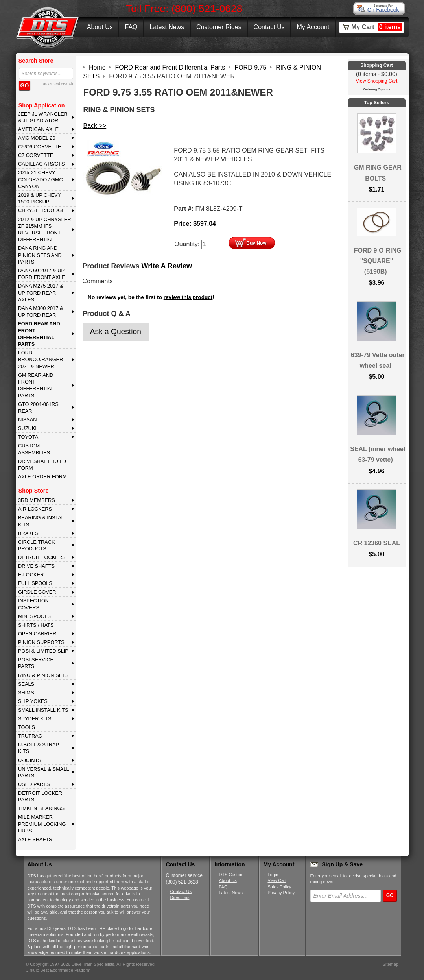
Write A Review (167, 266)
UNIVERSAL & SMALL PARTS (44, 772)
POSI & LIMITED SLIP (43, 651)
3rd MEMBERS (37, 500)
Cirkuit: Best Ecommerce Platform (58, 970)
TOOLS (27, 727)
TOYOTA (28, 437)
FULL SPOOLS (35, 583)
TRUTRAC (30, 736)
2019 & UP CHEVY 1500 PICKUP (40, 198)
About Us (100, 27)
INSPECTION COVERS (33, 604)
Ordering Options (377, 89)
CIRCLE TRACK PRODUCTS (37, 545)
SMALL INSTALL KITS (43, 710)
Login (273, 875)
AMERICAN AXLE (38, 129)
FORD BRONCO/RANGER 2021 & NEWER (41, 360)
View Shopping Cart (377, 81)
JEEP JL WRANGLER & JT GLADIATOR (43, 117)
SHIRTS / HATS (36, 625)
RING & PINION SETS (43, 675)
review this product (188, 297)
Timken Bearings (41, 808)
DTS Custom (231, 875)
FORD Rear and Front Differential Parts (39, 334)
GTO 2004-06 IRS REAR (38, 408)
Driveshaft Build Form (42, 465)
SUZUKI (27, 428)
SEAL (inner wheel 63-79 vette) (378, 454)
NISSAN (28, 420)
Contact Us (269, 27)
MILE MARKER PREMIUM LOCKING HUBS (42, 824)
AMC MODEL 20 (37, 138)
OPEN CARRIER (37, 634)
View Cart (277, 880)
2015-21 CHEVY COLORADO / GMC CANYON (41, 179)
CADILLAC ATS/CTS (41, 164)
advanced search (58, 84)
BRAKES (28, 533)
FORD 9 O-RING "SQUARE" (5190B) (378, 261)
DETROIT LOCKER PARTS (40, 796)
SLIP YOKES (33, 701)
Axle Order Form (42, 477)
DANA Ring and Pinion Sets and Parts (40, 255)
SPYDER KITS (35, 719)
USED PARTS (34, 784)
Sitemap (391, 964)
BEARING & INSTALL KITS (42, 521)
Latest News (167, 27)
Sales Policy (280, 887)
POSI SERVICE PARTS (36, 663)
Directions (180, 897)
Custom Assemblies (34, 449)
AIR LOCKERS (35, 509)
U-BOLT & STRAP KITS (39, 748)
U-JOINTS (30, 760)
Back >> (95, 126)
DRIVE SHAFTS (36, 566)
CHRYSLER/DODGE (42, 210)
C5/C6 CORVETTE (40, 147)
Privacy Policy (281, 893)
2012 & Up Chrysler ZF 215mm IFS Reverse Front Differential (45, 230)
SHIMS (26, 693)
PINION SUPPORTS (41, 642)
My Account (313, 27)
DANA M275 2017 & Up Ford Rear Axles (41, 293)
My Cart (377, 27)
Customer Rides (219, 27)
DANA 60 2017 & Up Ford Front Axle (41, 274)
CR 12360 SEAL (377, 543)
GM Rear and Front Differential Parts (36, 385)
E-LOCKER (31, 575)
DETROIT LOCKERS (42, 557)
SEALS (26, 684)
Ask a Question (116, 331)
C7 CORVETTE (36, 155)
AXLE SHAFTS (35, 839)
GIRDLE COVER (37, 592)
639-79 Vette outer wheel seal (378, 360)
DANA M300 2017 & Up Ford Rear (41, 312)
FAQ (131, 27)
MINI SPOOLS (34, 616)
